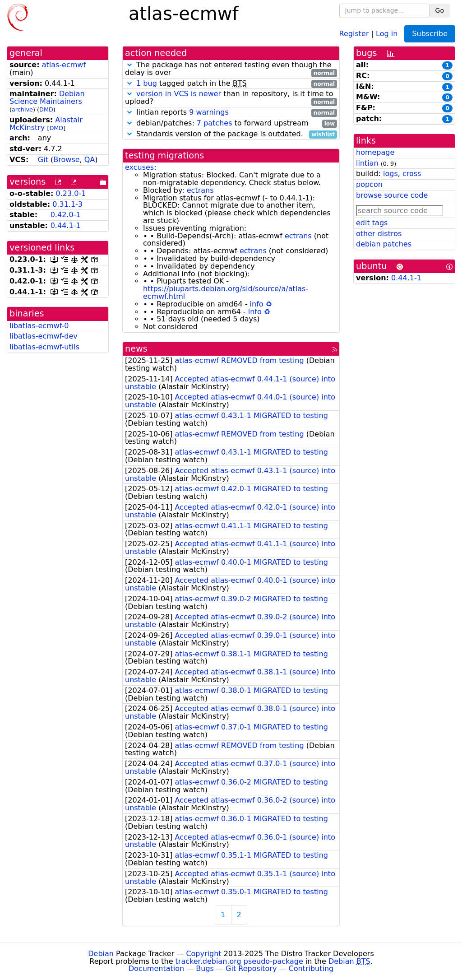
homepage (375, 152)
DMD (46, 109)
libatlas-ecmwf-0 (39, 326)
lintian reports (231, 113)
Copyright (203, 954)
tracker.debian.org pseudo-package (239, 961)
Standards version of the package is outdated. (231, 134)
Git (43, 160)
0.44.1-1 (66, 225)
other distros (379, 234)
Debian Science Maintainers (47, 98)
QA (90, 160)
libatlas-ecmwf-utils (44, 347)
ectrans (200, 190)
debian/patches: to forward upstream (231, 123)
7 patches (215, 123)
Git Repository (251, 968)
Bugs (205, 968)
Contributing (311, 968)
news (136, 349)
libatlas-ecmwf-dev (44, 336)
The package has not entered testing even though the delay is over (231, 69)
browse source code (392, 195)
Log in (387, 33)
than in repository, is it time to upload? (231, 98)
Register (354, 33)
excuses (139, 167)
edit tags (372, 223)
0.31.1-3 (67, 204)
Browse (66, 160)
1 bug (147, 83)
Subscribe (430, 34)
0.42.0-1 (66, 215)
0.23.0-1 (71, 193)
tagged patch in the (231, 84)
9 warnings (209, 112)
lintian (367, 163)
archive (22, 109)
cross (412, 174)
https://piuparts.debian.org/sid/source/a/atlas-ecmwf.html (226, 293)
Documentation (156, 968)
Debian (101, 954)
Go (440, 10)
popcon (369, 184)
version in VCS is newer (179, 94)
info (257, 304)
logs (390, 174)
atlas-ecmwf (64, 65)
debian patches (384, 244)
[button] (129, 65)
